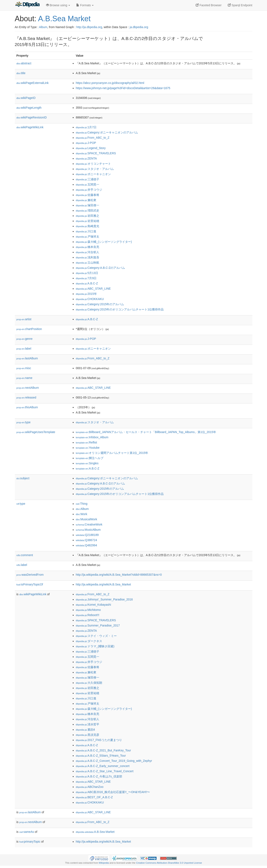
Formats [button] (85, 5)
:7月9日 (86, 278)
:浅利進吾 (88, 257)
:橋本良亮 (88, 247)
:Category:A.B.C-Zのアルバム (101, 268)
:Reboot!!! (88, 615)
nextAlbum (28, 388)
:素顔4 (85, 730)
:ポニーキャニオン (93, 174)
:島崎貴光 (88, 226)
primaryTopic (30, 842)
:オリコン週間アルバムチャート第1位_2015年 (112, 453)
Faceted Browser (209, 5)
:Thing (82, 504)
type (24, 422)
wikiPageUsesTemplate (36, 432)
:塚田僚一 (88, 205)
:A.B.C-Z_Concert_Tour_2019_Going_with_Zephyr (114, 761)
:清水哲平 (88, 724)
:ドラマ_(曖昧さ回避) (95, 646)
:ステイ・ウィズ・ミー (96, 636)
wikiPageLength (29, 108)
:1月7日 (86, 127)
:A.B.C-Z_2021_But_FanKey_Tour (103, 750)
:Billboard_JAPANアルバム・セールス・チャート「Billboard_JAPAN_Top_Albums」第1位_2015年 (146, 432)
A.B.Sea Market (64, 19)
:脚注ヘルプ (90, 458)
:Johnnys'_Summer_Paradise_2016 (104, 599)
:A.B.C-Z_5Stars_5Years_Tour (101, 756)
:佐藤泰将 (88, 195)
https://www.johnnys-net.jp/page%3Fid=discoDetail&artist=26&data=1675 (123, 88)
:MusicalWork (86, 519)
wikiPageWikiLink (30, 127)
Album (43, 27)
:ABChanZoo (90, 787)
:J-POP (86, 143)
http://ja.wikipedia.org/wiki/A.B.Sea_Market (103, 584)
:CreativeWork (89, 524)
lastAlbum (27, 358)
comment (25, 555)
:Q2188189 (87, 535)
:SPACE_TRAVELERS (96, 153)
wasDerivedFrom (30, 575)
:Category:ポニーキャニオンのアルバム (107, 132)
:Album (82, 509)
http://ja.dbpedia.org (89, 27)
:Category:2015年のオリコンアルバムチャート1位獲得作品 (120, 309)
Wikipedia (104, 863)
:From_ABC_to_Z (93, 138)
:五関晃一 (88, 184)
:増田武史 (88, 210)
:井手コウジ (89, 190)
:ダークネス (89, 641)
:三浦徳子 (88, 179)
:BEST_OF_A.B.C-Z (94, 797)
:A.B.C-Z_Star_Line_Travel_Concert (105, 771)
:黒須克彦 (88, 735)
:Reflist (86, 442)
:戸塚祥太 (88, 237)
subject (23, 478)
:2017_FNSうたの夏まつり (99, 740)
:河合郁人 (88, 252)
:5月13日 (87, 273)
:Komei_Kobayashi (93, 605)
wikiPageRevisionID (32, 117)
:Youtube (88, 448)
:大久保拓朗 (89, 683)
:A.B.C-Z (87, 283)
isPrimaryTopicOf (30, 584)
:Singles (87, 463)
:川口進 (86, 231)
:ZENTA (86, 158)
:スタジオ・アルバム (95, 169)
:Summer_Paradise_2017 (98, 625)
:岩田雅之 (88, 216)
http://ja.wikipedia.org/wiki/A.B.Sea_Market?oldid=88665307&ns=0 (119, 575)
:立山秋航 (88, 263)
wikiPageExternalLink (33, 83)
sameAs (27, 832)
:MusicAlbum (88, 530)
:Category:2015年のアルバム (100, 304)
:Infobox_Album (92, 437)
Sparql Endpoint (240, 5)
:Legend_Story (91, 148)
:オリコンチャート (93, 164)
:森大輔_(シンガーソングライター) (104, 242)
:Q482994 (86, 545)
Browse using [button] (58, 5)
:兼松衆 (86, 200)
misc (24, 368)
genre (24, 339)
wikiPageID (26, 98)
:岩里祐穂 (88, 221)
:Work (82, 514)
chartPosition (29, 329)
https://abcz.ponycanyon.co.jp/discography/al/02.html (110, 83)
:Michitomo (88, 610)
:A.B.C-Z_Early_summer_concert (103, 766)
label (24, 349)
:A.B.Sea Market (95, 832)
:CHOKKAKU (90, 299)
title (21, 73)
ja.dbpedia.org (139, 27)
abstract (24, 63)
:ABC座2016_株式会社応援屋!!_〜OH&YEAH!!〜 (113, 792)
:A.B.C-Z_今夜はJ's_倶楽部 (99, 776)
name (24, 378)
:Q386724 (86, 540)
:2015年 (86, 294)
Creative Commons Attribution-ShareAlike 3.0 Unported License (169, 863)
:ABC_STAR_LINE (93, 289)
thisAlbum (27, 407)
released (26, 397)
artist (24, 319)
